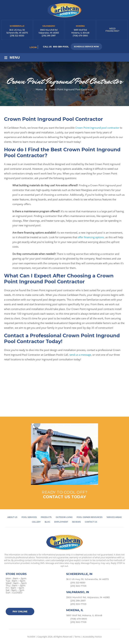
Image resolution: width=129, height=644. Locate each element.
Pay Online (20, 611)
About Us (12, 517)
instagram (22, 601)
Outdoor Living (64, 517)
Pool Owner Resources (90, 517)
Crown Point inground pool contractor (97, 128)
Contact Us (91, 522)
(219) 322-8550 (17, 36)
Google (28, 601)
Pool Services (29, 517)
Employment (61, 522)
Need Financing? (113, 30)
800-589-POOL (61, 47)
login (33, 47)
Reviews (76, 522)
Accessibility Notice (92, 637)
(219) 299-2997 (49, 36)
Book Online (64, 394)
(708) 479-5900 (80, 36)
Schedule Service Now (86, 47)
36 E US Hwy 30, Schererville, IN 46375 (87, 579)
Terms (77, 637)
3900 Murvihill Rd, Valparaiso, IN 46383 (88, 597)
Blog (47, 522)
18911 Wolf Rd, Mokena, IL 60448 (84, 615)
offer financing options (91, 237)
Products (46, 517)
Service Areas (114, 517)
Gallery (36, 522)
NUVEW (31, 637)
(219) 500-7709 (78, 586)
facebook (9, 601)
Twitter (15, 601)
